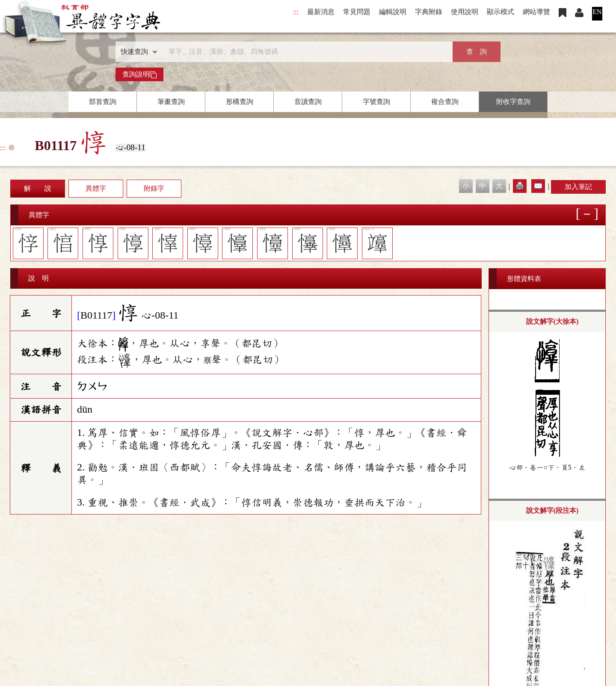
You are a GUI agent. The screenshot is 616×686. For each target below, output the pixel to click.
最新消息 (321, 12)
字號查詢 (376, 102)
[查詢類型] (137, 52)
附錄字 (154, 188)
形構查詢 (240, 102)
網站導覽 (536, 12)
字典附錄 (429, 12)
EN (597, 12)
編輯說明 (393, 12)
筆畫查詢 (171, 102)
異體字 (96, 188)
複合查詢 (445, 102)
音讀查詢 (308, 102)
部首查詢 (103, 102)
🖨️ (520, 186)
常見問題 (357, 12)
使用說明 (465, 12)
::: (296, 12)
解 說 (38, 188)
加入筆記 (578, 187)
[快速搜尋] (305, 52)
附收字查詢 (513, 102)
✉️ (538, 186)
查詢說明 (139, 74)
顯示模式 (500, 12)
